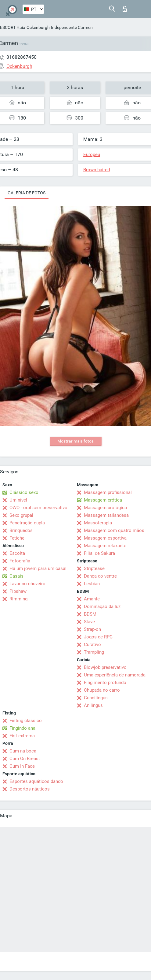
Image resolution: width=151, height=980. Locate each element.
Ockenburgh (38, 27)
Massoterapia (98, 523)
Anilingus (93, 705)
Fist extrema (22, 736)
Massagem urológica (105, 508)
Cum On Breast (25, 759)
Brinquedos (21, 530)
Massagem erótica (103, 500)
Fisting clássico (26, 721)
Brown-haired (97, 170)
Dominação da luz (102, 606)
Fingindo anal (23, 728)
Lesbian (92, 584)
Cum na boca (23, 751)
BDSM (90, 614)
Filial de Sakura (99, 553)
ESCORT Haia (13, 27)
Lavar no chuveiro (27, 584)
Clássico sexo (24, 492)
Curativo (92, 645)
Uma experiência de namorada (115, 675)
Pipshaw (18, 591)
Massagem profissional (108, 492)
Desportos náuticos (30, 789)
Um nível (18, 500)
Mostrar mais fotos (75, 441)
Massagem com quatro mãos (114, 530)
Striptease (94, 568)
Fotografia (20, 561)
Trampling (94, 652)
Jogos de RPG (98, 637)
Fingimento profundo (105, 683)
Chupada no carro (102, 690)
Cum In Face (22, 766)
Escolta (17, 553)
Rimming (18, 599)
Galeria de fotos (27, 193)
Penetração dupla (27, 523)
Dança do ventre (100, 576)
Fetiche (17, 538)
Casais (16, 576)
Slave (89, 622)
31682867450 (22, 57)
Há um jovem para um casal (38, 568)
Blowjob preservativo (105, 667)
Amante (92, 599)
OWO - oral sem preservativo (38, 508)
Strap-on (92, 629)
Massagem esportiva (105, 538)
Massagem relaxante (105, 546)
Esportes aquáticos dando (36, 781)
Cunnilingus (96, 698)
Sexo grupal (21, 515)
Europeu (92, 155)
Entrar (125, 9)
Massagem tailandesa (106, 515)
